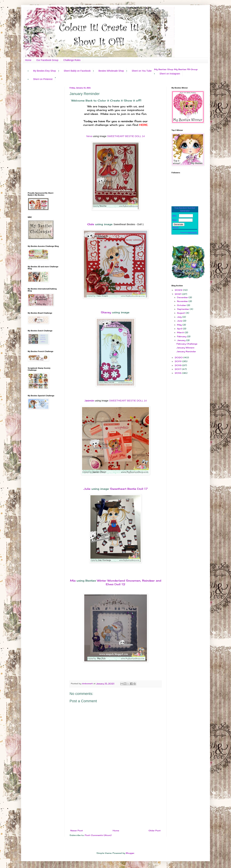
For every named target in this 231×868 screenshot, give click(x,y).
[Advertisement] (115, 802)
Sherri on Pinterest (43, 79)
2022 (179, 290)
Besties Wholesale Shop (111, 71)
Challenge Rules (72, 60)
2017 (178, 369)
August (181, 313)
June (180, 321)
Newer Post (77, 831)
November (183, 301)
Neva (89, 136)
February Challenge (187, 344)
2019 (178, 361)
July (180, 317)
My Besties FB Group (186, 69)
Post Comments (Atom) (98, 835)
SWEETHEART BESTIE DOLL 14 (126, 136)
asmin (89, 400)
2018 (178, 365)
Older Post (155, 831)
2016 (178, 373)
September (183, 309)
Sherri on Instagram (170, 74)
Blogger (130, 853)
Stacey (106, 312)
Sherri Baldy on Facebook (77, 71)
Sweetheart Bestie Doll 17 (129, 489)
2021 (178, 294)
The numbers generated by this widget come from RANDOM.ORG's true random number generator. (185, 223)
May (180, 325)
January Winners (185, 348)
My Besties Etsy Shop (44, 71)
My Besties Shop (164, 69)
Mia (73, 581)
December (183, 297)
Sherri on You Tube (142, 71)
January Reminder (186, 351)
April (180, 329)
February (182, 336)
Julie (87, 489)
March (181, 332)
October (182, 305)
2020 (179, 357)
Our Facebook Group (47, 60)
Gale (91, 224)
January (182, 340)
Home (28, 60)
